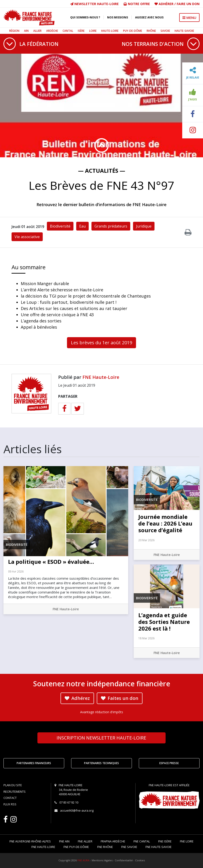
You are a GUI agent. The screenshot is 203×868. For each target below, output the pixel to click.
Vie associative (27, 237)
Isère (81, 31)
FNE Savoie (129, 847)
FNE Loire (187, 841)
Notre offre (137, 4)
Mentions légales (102, 860)
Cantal (68, 31)
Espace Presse (169, 763)
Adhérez (77, 698)
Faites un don (120, 698)
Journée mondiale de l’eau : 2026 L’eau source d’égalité (165, 523)
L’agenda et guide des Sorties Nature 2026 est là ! (164, 622)
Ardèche (52, 31)
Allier (37, 31)
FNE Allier (85, 841)
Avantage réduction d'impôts (102, 712)
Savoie (165, 31)
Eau (82, 226)
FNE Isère (165, 841)
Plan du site (13, 785)
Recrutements (15, 792)
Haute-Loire (110, 31)
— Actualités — (102, 171)
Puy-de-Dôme (133, 31)
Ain (26, 31)
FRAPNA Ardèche (113, 841)
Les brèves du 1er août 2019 (101, 343)
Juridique (144, 226)
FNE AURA (83, 860)
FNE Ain (64, 841)
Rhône (151, 31)
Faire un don (188, 4)
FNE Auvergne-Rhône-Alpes (30, 841)
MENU (189, 18)
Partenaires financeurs (34, 763)
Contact (10, 798)
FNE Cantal (142, 841)
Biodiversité (60, 226)
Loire (93, 31)
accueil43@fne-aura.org (77, 810)
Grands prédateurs (111, 226)
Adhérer (166, 4)
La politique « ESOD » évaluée (51, 562)
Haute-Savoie (184, 31)
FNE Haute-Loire (101, 377)
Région (14, 31)
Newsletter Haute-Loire (94, 4)
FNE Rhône (105, 847)
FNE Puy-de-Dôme (76, 847)
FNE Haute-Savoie (159, 847)
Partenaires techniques (101, 763)
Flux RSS (10, 804)
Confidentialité (124, 860)
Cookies (140, 860)
